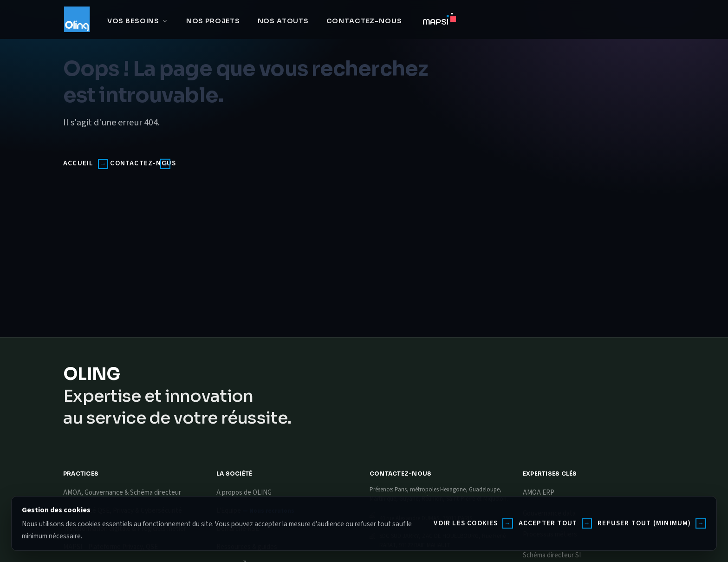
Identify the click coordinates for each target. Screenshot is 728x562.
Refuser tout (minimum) (644, 523)
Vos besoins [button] (133, 21)
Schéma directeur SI (552, 555)
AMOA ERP (539, 493)
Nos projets (213, 21)
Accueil (78, 163)
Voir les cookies (466, 523)
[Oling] (77, 19)
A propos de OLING (244, 493)
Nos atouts (283, 21)
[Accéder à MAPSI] (439, 21)
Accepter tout (548, 523)
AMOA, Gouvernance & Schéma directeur (122, 493)
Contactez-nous (364, 21)
